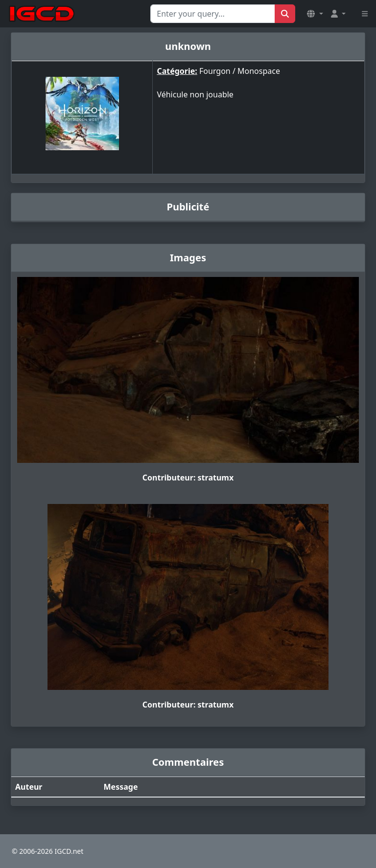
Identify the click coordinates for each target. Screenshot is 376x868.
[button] (315, 14)
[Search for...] (213, 14)
